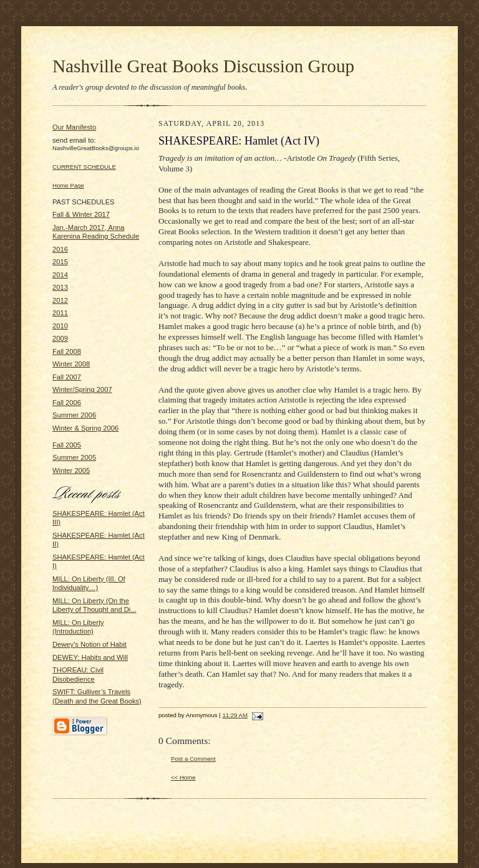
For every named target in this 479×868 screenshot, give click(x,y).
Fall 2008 (67, 351)
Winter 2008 (71, 364)
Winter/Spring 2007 (82, 389)
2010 (60, 326)
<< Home (183, 777)
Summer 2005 (74, 457)
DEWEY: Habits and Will (90, 657)
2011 (60, 313)
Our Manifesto (74, 127)
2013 (60, 287)
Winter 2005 (71, 470)
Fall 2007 (67, 377)
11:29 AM (235, 715)
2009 (60, 338)
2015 (60, 262)
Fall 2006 (67, 403)
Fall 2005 (67, 445)
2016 (60, 249)
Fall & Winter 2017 (81, 214)
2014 (60, 275)
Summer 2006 (74, 415)
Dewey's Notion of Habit (90, 644)
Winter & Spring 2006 (85, 428)
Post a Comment (193, 759)
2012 (60, 300)
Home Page (68, 185)
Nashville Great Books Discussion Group (203, 66)
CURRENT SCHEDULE (84, 167)
